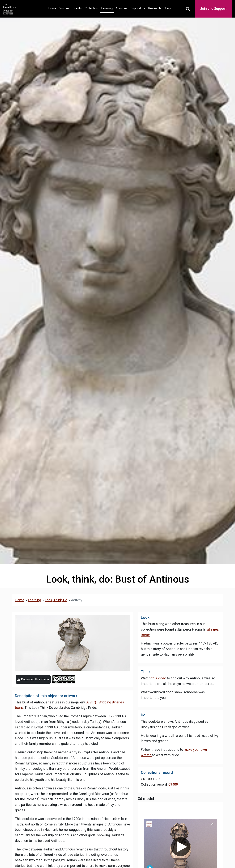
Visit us (64, 8)
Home (53, 8)
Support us (138, 8)
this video (159, 678)
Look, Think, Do (56, 600)
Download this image (33, 679)
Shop (167, 8)
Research (154, 8)
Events (77, 8)
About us (122, 8)
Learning (107, 8)
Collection (91, 8)
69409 (173, 784)
